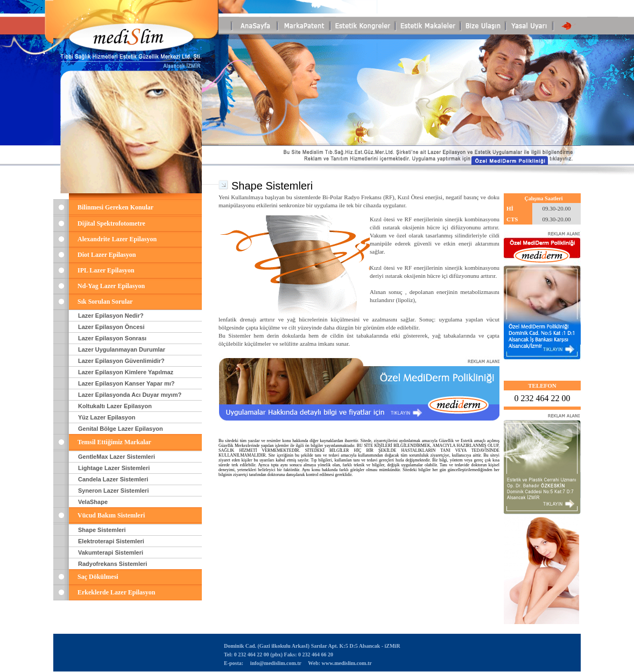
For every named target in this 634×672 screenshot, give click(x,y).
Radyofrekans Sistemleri (112, 564)
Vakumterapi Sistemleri (111, 552)
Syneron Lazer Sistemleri (113, 491)
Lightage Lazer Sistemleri (114, 468)
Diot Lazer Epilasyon (107, 255)
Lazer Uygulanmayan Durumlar (122, 349)
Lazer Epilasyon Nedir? (111, 316)
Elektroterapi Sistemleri (111, 541)
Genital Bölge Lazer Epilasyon (121, 429)
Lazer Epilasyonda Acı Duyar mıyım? (130, 395)
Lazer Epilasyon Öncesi (111, 327)
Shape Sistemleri (102, 530)
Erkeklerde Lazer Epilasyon (116, 592)
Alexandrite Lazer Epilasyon (117, 239)
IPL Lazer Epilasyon (106, 270)
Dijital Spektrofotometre (111, 223)
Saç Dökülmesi (98, 577)
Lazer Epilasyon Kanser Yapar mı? (126, 383)
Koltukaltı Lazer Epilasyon (115, 406)
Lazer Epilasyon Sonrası (112, 338)
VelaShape (93, 502)
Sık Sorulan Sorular (105, 302)
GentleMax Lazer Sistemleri (117, 457)
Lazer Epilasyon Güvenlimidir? (121, 361)
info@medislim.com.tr (276, 663)
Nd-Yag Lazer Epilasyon (111, 286)
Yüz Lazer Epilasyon (107, 417)
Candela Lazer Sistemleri (113, 479)
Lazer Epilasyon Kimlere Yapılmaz (126, 372)
